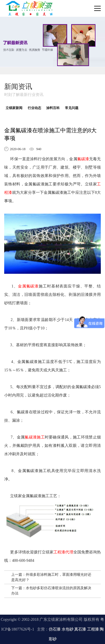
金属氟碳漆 (28, 286)
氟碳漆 (83, 159)
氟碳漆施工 (35, 437)
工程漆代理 (63, 552)
